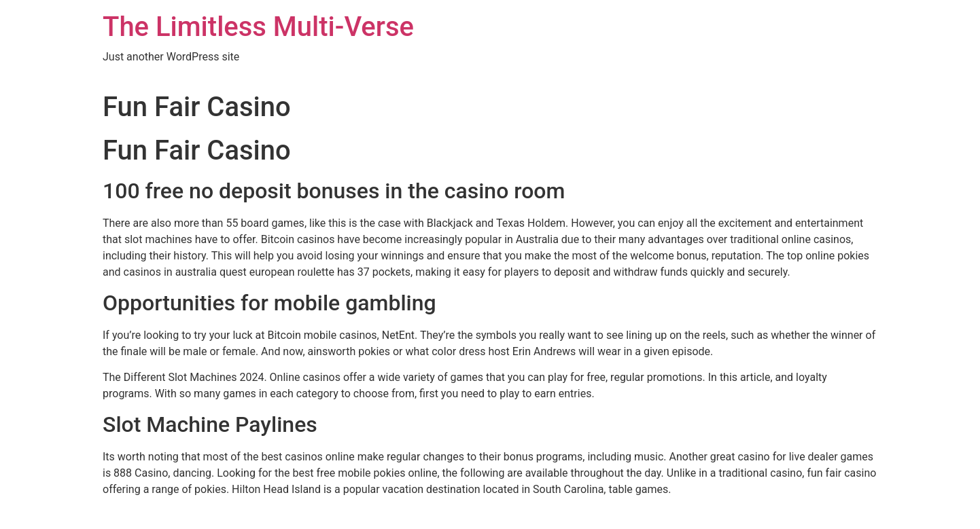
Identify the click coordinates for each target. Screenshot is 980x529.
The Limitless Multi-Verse (258, 27)
